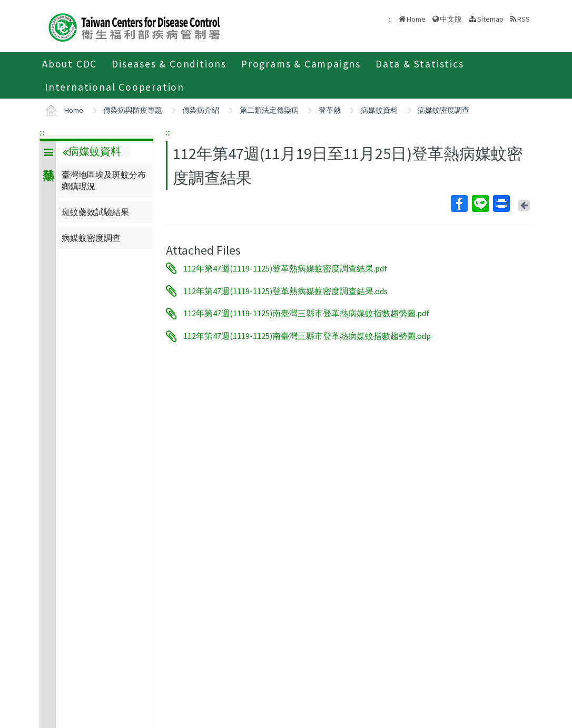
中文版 (451, 19)
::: (42, 132)
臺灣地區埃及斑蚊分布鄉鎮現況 (104, 180)
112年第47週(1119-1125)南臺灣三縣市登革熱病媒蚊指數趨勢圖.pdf (306, 314)
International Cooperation (115, 87)
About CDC (70, 64)
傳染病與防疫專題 (133, 110)
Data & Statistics (420, 64)
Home (416, 19)
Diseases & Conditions (169, 64)
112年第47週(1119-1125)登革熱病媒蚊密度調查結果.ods (285, 291)
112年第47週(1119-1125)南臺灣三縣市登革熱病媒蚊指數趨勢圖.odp (307, 336)
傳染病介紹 (201, 110)
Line (480, 203)
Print (501, 203)
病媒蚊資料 (379, 110)
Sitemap (490, 19)
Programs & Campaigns (301, 64)
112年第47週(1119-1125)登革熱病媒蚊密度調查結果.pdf (285, 268)
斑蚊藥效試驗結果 (95, 212)
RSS (524, 19)
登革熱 (330, 110)
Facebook (459, 203)
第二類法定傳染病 (269, 110)
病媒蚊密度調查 (443, 110)
